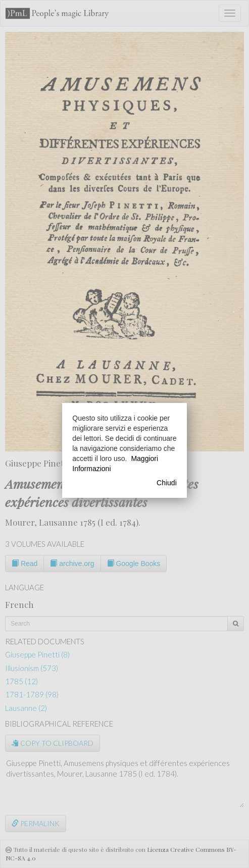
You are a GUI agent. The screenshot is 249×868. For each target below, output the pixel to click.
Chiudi (167, 483)
